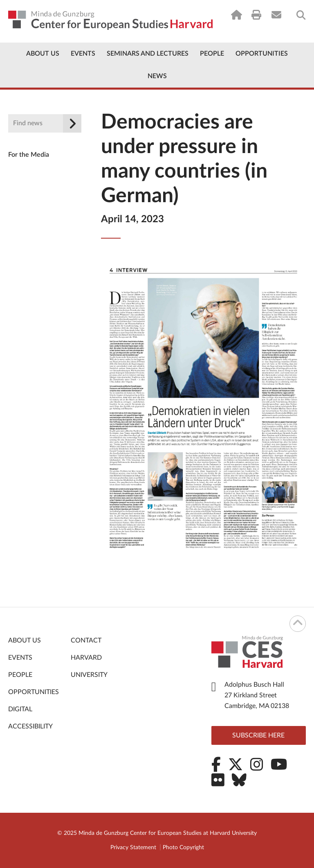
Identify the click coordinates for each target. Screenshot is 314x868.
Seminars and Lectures (148, 54)
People (212, 54)
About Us (43, 54)
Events (83, 54)
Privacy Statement (133, 848)
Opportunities (262, 54)
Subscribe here (258, 735)
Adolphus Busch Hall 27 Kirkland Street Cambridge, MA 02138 (257, 695)
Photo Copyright (183, 848)
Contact (86, 640)
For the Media (29, 155)
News (157, 76)
